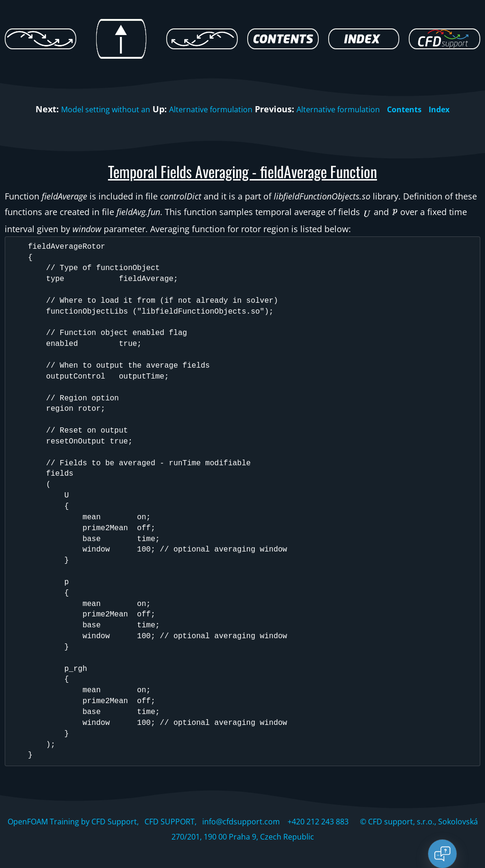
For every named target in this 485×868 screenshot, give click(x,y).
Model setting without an (93, 109)
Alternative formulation (208, 109)
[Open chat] (442, 854)
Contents (417, 109)
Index (456, 109)
